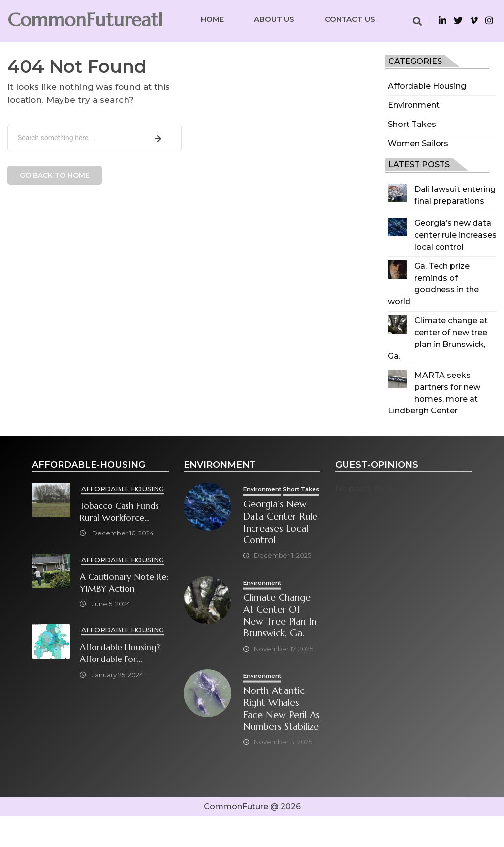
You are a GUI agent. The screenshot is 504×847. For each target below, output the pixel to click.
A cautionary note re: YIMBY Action (124, 583)
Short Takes (412, 124)
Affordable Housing (427, 86)
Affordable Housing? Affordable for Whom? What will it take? (120, 654)
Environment (414, 105)
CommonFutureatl (85, 20)
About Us (274, 19)
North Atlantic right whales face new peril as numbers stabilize (278, 733)
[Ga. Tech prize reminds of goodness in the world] (397, 270)
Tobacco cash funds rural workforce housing (119, 512)
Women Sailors (418, 143)
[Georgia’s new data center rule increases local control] (397, 227)
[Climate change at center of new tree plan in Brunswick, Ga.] (397, 324)
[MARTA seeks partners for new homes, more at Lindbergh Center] (397, 379)
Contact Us (350, 19)
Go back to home (55, 175)
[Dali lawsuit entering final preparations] (397, 193)
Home (212, 19)
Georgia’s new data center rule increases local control (456, 235)
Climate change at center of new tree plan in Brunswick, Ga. (283, 632)
